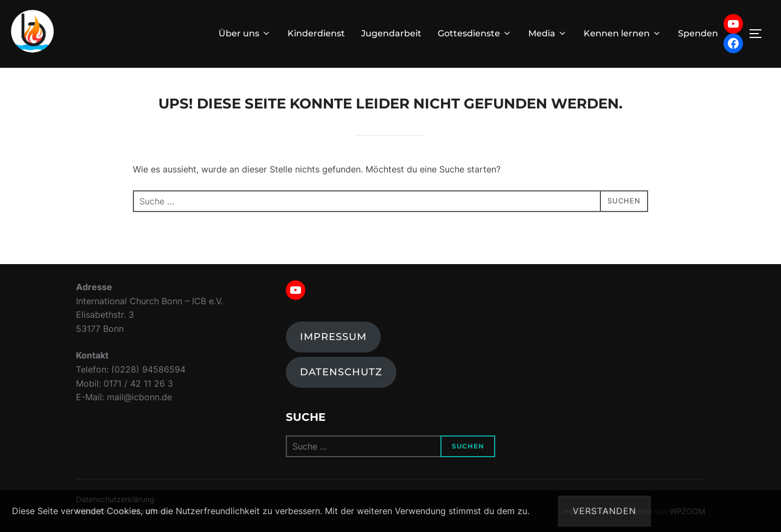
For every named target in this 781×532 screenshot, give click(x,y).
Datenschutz (341, 372)
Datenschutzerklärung (725, 511)
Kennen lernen (623, 33)
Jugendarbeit (391, 33)
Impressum (333, 337)
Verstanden (604, 511)
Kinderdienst (316, 33)
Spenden (698, 33)
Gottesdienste (475, 33)
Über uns (245, 33)
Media (548, 33)
